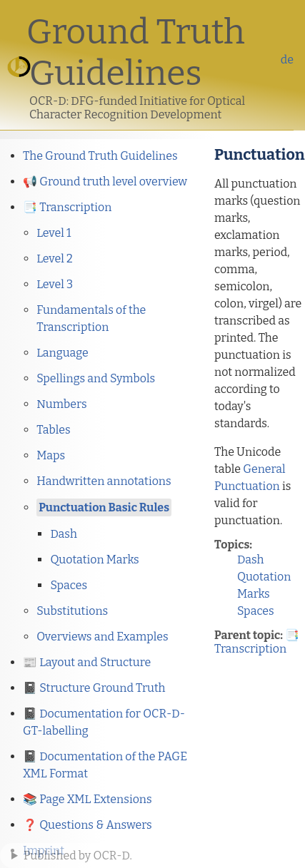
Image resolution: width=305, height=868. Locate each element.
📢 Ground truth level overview (105, 182)
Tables (53, 430)
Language (62, 353)
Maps (51, 455)
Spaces (69, 585)
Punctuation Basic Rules (104, 507)
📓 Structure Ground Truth (94, 688)
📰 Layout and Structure (87, 662)
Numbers (61, 404)
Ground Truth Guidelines (136, 53)
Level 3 (55, 284)
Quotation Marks (94, 560)
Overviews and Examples (102, 637)
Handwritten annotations (104, 481)
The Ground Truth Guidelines (100, 156)
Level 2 (54, 259)
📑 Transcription (67, 207)
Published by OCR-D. (78, 856)
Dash (64, 534)
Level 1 (54, 233)
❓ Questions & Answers (87, 825)
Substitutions (72, 611)
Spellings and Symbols (96, 378)
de (287, 60)
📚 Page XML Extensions (87, 799)
